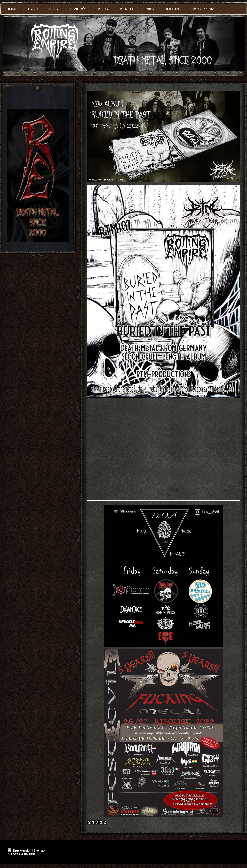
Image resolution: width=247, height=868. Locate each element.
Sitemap (39, 850)
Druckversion (20, 850)
